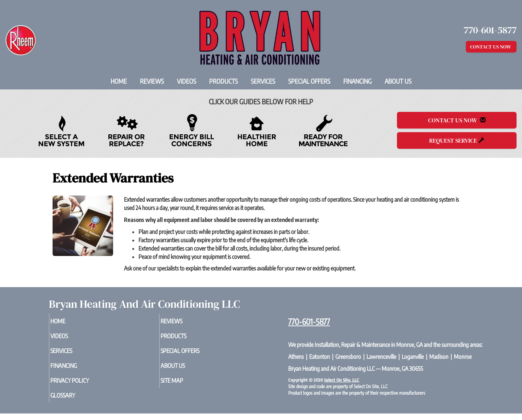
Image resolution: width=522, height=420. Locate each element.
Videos (187, 81)
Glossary (75, 401)
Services (263, 81)
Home (119, 81)
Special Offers (309, 81)
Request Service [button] (457, 140)
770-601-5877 (309, 322)
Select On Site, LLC (342, 380)
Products (223, 81)
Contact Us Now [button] (491, 47)
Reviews (152, 81)
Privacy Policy (83, 385)
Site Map (184, 385)
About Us (398, 81)
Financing (357, 81)
